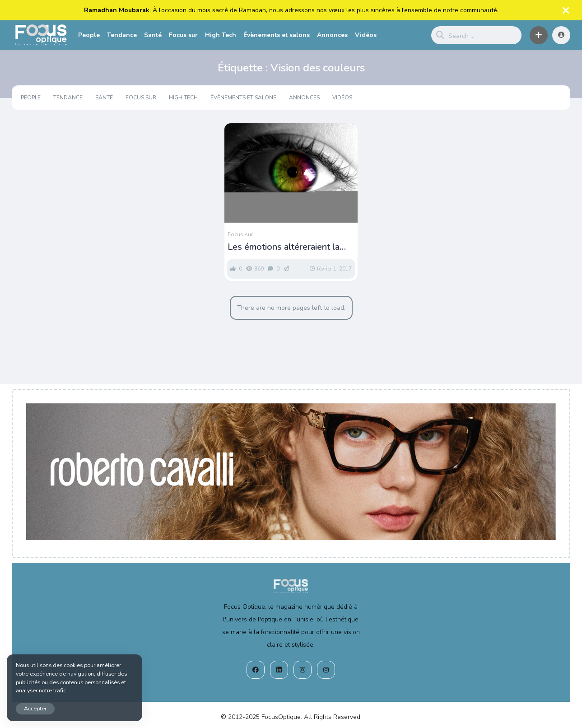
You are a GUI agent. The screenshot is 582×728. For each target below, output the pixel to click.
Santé (153, 35)
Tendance (122, 35)
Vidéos (366, 35)
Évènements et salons (277, 35)
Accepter (35, 708)
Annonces (332, 35)
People (89, 35)
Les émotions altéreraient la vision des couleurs (284, 247)
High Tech (221, 35)
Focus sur (183, 35)
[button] (539, 35)
